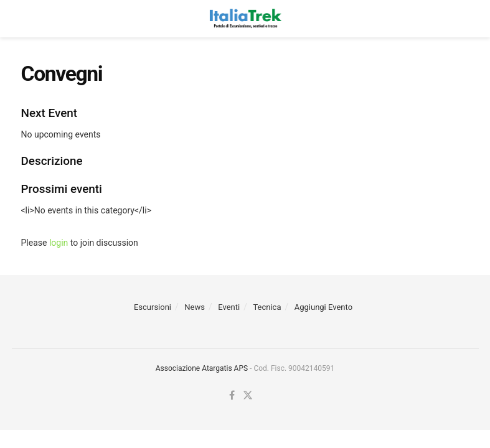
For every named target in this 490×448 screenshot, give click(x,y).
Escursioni (153, 307)
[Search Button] (463, 19)
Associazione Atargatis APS (202, 368)
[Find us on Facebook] (232, 396)
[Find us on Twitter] (248, 396)
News (195, 307)
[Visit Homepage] (245, 19)
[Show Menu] (27, 19)
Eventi (229, 307)
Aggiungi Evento (323, 307)
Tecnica (267, 307)
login (59, 243)
